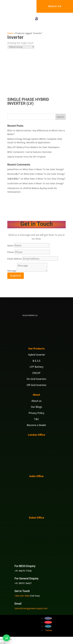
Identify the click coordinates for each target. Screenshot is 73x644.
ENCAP (36, 373)
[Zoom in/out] (1, 639)
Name (10, 246)
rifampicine (13, 188)
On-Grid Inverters (36, 379)
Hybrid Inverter (36, 355)
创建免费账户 (14, 179)
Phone (11, 252)
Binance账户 (14, 174)
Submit (16, 276)
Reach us (55, 6)
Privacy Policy (36, 413)
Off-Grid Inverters (36, 385)
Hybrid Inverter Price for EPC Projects (26, 157)
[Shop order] (21, 47)
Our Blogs (36, 407)
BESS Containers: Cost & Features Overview (29, 152)
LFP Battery (36, 367)
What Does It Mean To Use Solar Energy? (43, 169)
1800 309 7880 (22, 596)
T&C (36, 419)
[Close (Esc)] (10, 639)
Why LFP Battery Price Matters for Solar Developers (33, 147)
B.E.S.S (36, 361)
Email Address (15, 259)
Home (10, 33)
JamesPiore (13, 169)
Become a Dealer (36, 425)
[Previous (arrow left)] (1, 643)
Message (12, 271)
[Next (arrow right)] (4, 643)
